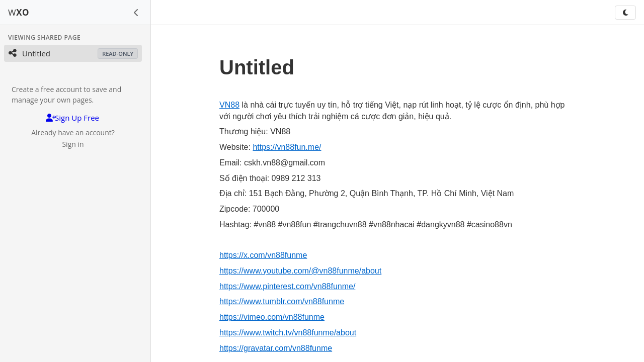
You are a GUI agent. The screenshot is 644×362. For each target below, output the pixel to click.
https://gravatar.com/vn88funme (276, 348)
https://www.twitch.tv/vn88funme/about (288, 333)
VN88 (229, 105)
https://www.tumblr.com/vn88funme (282, 301)
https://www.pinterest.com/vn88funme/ (287, 286)
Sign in (73, 144)
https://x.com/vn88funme (263, 255)
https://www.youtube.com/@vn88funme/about (300, 271)
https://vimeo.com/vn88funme (272, 317)
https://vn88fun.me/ (287, 147)
